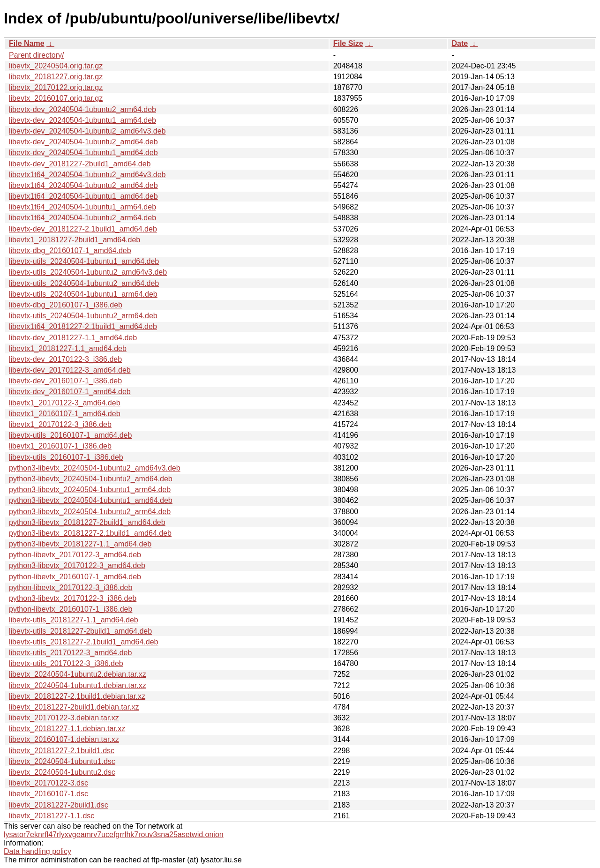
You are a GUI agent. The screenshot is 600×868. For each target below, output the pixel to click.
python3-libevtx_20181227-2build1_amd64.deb (87, 522)
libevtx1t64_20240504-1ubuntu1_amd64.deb (83, 196)
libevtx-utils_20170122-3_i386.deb (66, 663)
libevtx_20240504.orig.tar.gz (56, 66)
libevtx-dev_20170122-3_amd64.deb (70, 370)
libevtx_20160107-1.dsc (49, 794)
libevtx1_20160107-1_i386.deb (60, 446)
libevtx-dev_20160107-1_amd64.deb (70, 392)
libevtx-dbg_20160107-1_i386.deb (66, 305)
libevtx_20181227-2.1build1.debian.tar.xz (77, 696)
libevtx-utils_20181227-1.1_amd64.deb (74, 620)
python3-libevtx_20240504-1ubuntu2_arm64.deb (90, 512)
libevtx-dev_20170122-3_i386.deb (65, 359)
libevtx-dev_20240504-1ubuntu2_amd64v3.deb (87, 131)
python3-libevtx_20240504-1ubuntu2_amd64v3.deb (95, 468)
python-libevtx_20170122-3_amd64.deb (75, 555)
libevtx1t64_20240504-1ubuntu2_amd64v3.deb (87, 175)
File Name (27, 43)
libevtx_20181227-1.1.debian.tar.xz (67, 729)
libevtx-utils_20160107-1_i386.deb (66, 457)
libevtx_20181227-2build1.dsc (59, 805)
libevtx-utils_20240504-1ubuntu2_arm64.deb (83, 316)
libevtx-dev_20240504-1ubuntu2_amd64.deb (83, 142)
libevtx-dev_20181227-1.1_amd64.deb (73, 338)
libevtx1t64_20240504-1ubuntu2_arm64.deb (82, 218)
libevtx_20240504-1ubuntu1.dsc (62, 761)
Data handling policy (37, 851)
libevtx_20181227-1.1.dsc (52, 816)
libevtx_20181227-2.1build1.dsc (62, 751)
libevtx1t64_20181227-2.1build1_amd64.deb (83, 326)
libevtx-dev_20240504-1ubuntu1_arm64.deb (82, 120)
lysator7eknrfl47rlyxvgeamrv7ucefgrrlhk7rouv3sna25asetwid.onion (114, 834)
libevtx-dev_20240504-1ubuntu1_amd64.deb (83, 153)
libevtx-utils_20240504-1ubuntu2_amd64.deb (84, 283)
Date (460, 43)
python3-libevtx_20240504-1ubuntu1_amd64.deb (91, 500)
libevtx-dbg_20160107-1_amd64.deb (70, 251)
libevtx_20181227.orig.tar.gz (56, 77)
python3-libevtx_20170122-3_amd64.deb (77, 565)
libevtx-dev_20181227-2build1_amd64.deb (80, 164)
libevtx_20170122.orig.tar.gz (56, 87)
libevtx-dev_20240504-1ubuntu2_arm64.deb (82, 109)
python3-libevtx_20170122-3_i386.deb (73, 598)
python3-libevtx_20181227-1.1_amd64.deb (80, 544)
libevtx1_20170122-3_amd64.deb (65, 403)
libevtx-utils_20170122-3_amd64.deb (70, 653)
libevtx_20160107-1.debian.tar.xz (64, 739)
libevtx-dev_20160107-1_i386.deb (65, 381)
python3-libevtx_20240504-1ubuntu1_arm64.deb (90, 490)
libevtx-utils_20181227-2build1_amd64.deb (80, 631)
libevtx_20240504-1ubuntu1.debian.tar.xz (78, 685)
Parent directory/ (36, 55)
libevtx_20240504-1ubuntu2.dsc (62, 772)
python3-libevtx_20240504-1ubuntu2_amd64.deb (91, 479)
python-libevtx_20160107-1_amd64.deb (75, 577)
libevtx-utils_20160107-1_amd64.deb (70, 435)
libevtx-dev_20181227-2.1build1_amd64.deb (83, 229)
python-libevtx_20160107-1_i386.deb (71, 609)
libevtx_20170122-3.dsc (49, 783)
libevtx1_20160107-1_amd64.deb (65, 414)
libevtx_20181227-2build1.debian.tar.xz (74, 707)
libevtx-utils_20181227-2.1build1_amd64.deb (83, 642)
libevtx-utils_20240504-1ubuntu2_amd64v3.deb (88, 272)
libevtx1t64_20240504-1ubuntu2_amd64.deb (83, 185)
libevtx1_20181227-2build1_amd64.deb (75, 240)
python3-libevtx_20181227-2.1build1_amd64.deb (90, 533)
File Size (348, 43)
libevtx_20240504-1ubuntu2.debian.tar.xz (78, 674)
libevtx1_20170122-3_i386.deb (60, 424)
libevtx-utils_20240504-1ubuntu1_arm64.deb (83, 294)
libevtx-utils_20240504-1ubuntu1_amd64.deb (84, 261)
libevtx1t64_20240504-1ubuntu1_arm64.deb (82, 207)
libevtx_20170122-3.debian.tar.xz (64, 718)
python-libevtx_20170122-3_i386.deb (71, 587)
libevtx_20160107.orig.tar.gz (56, 98)
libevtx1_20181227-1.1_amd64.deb (68, 348)
